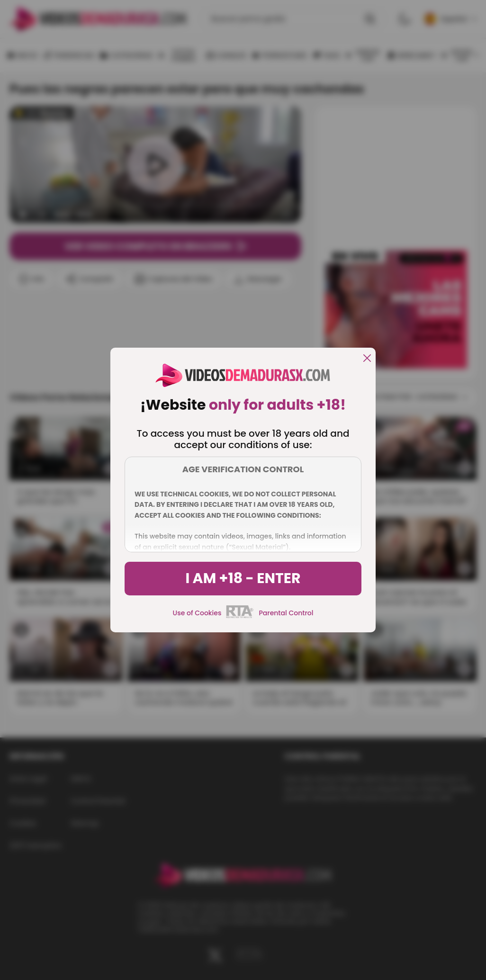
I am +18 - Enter (243, 578)
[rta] (240, 617)
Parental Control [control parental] (286, 613)
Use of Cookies (197, 613)
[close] (367, 359)
